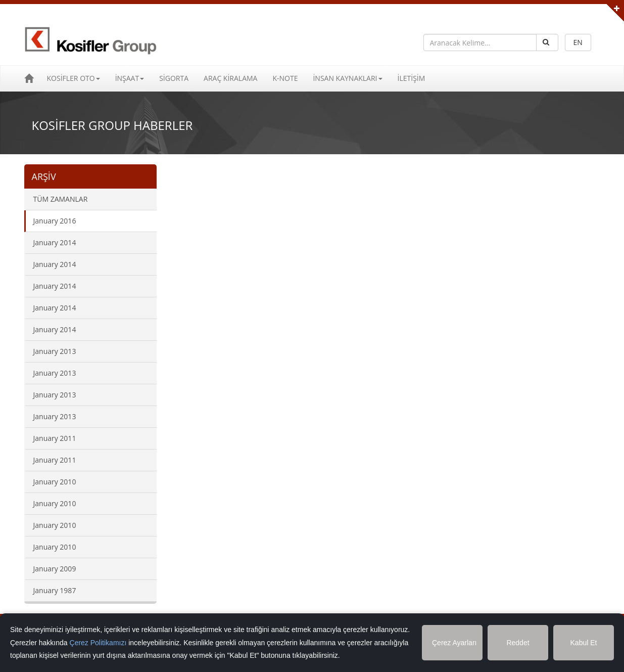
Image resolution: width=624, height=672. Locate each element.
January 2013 (55, 351)
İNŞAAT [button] (130, 78)
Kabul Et (584, 643)
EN (578, 42)
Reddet (518, 643)
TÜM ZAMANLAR (61, 199)
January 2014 (55, 242)
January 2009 (55, 569)
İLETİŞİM (412, 78)
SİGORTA (174, 78)
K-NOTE (285, 78)
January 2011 (55, 438)
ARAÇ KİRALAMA (230, 78)
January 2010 (55, 482)
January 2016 (55, 221)
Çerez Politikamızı (98, 643)
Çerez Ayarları (454, 643)
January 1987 (55, 590)
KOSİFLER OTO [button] (74, 78)
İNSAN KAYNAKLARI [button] (347, 78)
